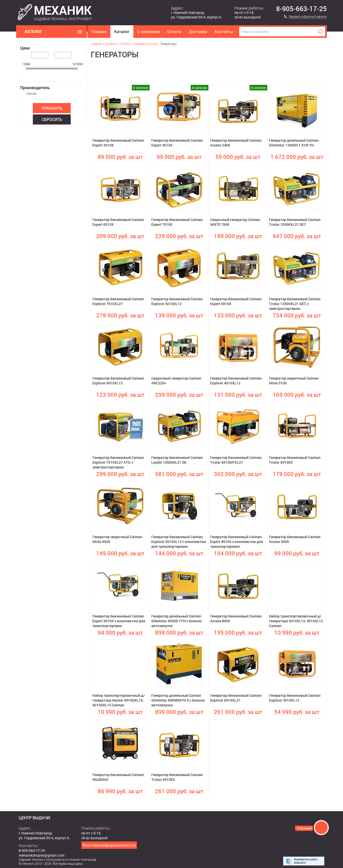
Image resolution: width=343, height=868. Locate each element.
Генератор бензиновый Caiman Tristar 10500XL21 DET (295, 222)
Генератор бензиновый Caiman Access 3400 (236, 143)
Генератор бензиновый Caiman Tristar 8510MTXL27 (236, 460)
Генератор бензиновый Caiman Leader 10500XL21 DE (177, 460)
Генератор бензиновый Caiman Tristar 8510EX (295, 460)
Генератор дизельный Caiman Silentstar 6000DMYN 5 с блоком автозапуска (178, 700)
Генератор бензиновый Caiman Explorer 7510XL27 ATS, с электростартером (118, 462)
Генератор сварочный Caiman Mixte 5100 (294, 381)
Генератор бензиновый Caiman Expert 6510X (118, 222)
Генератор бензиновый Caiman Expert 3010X (118, 143)
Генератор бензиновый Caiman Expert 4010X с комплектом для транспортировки (237, 542)
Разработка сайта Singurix (306, 861)
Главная (99, 31)
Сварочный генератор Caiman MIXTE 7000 (235, 222)
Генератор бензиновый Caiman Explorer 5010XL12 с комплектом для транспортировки (179, 542)
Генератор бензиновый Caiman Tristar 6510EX (177, 777)
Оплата (174, 31)
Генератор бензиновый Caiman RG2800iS (118, 777)
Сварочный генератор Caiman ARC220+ (176, 381)
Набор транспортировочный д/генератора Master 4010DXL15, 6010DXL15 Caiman (119, 700)
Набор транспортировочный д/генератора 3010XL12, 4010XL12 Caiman (296, 621)
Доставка (198, 31)
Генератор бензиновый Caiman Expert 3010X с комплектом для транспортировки (119, 621)
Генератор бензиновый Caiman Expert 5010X (236, 301)
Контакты (224, 31)
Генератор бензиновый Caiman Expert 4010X (177, 143)
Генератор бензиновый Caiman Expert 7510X (177, 222)
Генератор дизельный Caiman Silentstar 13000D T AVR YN (294, 143)
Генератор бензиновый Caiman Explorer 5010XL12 (177, 301)
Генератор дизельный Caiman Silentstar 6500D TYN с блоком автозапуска (177, 621)
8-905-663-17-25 (301, 9)
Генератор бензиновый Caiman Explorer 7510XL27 (118, 301)
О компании (148, 31)
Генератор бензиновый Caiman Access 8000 (236, 618)
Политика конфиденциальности (109, 845)
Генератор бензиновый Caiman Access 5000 (295, 539)
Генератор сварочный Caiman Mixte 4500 (117, 539)
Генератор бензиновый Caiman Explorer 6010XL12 (118, 381)
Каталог (122, 31)
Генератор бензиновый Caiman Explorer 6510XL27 (236, 698)
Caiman (31, 93)
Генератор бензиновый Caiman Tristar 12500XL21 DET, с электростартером (295, 304)
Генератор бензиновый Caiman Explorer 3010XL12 (295, 698)
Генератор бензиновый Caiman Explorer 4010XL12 (236, 381)
